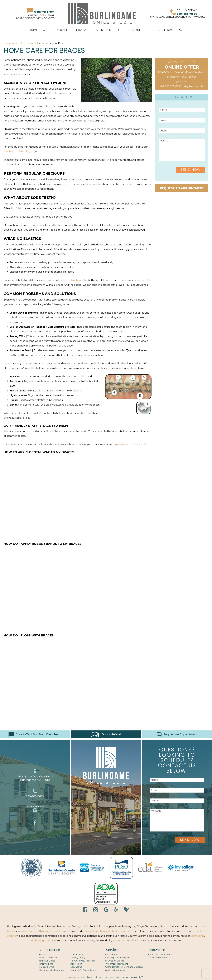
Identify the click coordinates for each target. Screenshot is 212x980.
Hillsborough (38, 941)
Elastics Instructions (70, 280)
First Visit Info (46, 964)
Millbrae (51, 941)
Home (34, 30)
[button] (181, 30)
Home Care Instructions (51, 970)
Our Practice (50, 950)
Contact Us (136, 30)
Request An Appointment (177, 734)
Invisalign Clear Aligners (118, 958)
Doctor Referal (106, 734)
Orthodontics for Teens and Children (124, 967)
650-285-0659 (173, 86)
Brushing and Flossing (17, 152)
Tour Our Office (47, 961)
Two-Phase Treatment (117, 964)
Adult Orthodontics (115, 970)
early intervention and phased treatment (108, 931)
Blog (120, 30)
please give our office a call (131, 444)
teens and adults (52, 931)
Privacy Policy (78, 958)
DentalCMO (134, 978)
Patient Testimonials (158, 958)
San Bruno (119, 941)
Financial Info (77, 955)
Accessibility (77, 964)
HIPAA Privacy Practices (83, 961)
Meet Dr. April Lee (48, 958)
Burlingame (197, 936)
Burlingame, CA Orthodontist (21, 43)
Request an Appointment (182, 188)
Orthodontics (112, 955)
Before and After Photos (160, 955)
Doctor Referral (162, 30)
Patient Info (103, 30)
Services (63, 30)
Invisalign (26, 931)
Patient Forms (46, 967)
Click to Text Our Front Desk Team (35, 734)
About (47, 30)
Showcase (82, 30)
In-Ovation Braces (115, 961)
